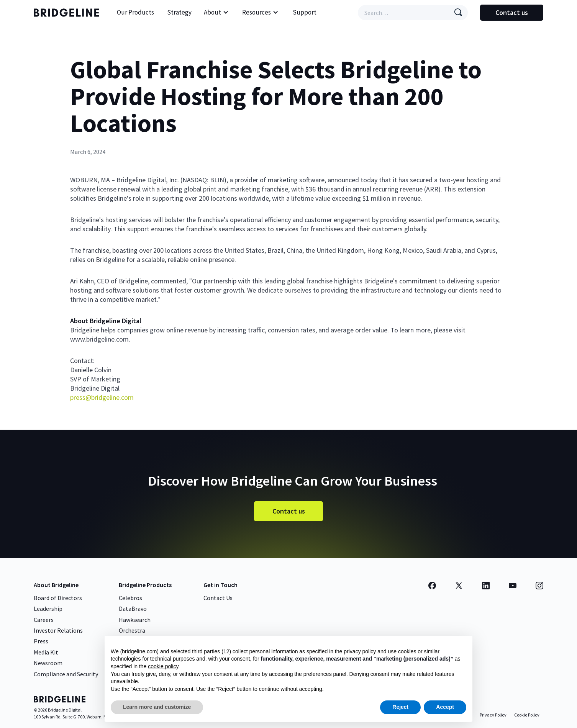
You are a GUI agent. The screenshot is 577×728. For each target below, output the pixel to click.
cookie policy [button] (163, 666)
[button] (216, 13)
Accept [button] (445, 707)
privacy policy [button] (360, 651)
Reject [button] (400, 707)
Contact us (512, 12)
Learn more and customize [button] (157, 707)
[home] (68, 13)
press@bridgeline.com (102, 397)
